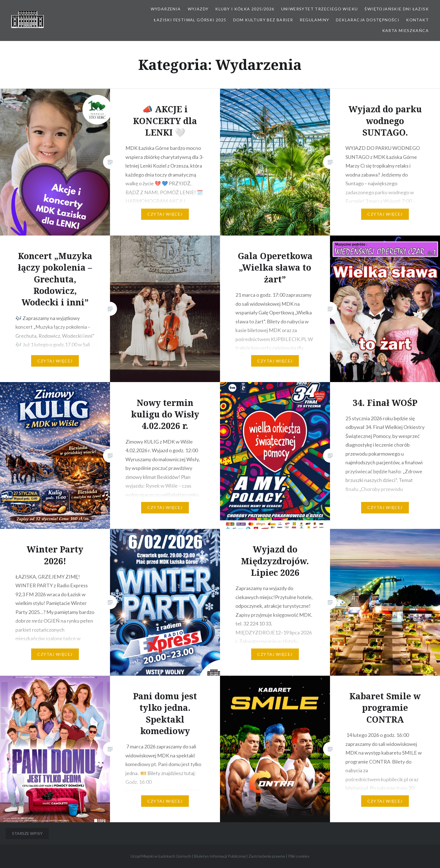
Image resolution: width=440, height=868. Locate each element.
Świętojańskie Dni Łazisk (397, 9)
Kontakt (417, 20)
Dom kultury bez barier (263, 20)
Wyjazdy (198, 9)
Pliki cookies (299, 856)
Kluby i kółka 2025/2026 (245, 9)
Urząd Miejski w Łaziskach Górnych (161, 856)
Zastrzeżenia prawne (267, 856)
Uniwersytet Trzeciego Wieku (320, 9)
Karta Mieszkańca (405, 30)
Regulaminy (314, 20)
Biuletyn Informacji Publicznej (220, 856)
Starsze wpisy (27, 833)
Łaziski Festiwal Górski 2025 (190, 20)
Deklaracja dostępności (368, 20)
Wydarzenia (166, 9)
